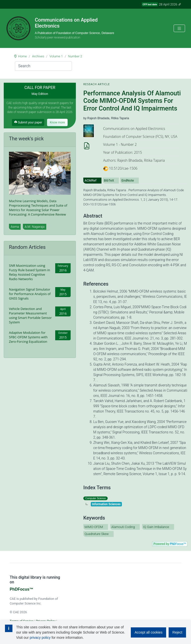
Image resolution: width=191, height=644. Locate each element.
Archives (38, 56)
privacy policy (40, 638)
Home (23, 56)
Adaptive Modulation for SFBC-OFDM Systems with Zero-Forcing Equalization (28, 337)
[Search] (43, 66)
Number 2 (75, 56)
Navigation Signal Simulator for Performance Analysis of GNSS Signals (30, 294)
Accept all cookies (148, 632)
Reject (177, 632)
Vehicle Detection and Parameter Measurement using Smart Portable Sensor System (30, 315)
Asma (15, 227)
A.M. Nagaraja (35, 227)
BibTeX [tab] (109, 180)
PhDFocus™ (22, 589)
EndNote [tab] (128, 180)
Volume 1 (56, 56)
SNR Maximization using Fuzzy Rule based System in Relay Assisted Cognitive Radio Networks (29, 272)
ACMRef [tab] (91, 180)
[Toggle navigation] (179, 28)
